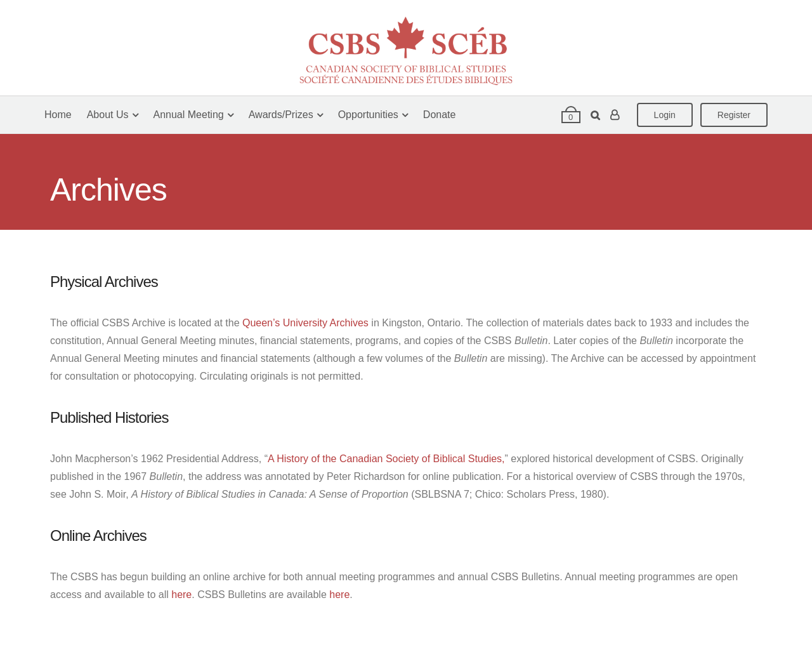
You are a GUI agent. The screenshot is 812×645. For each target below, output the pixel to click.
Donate (440, 115)
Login (665, 115)
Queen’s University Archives (305, 323)
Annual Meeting (189, 115)
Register (734, 115)
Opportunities (368, 115)
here (181, 595)
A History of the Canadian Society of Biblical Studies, (386, 459)
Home (58, 115)
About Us (108, 115)
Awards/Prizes (281, 115)
